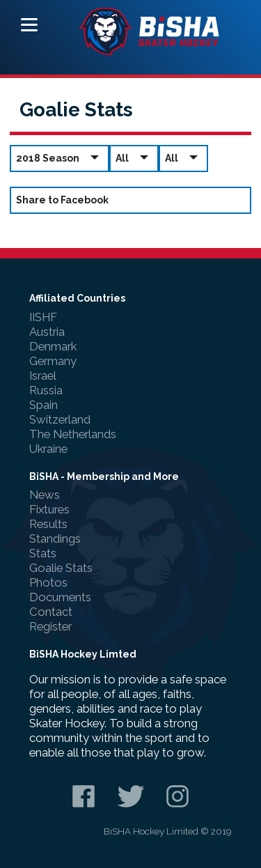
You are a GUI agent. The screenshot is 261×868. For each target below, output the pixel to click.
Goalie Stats (61, 568)
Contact (51, 612)
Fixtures (49, 509)
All (134, 158)
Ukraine (48, 449)
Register (50, 626)
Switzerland (60, 419)
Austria (47, 332)
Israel (43, 375)
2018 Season (60, 158)
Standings (55, 538)
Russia (46, 390)
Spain (43, 405)
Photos (48, 582)
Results (48, 524)
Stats (43, 553)
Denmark (53, 346)
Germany (53, 361)
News (45, 495)
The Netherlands (73, 434)
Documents (60, 597)
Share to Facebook (62, 200)
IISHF (43, 317)
